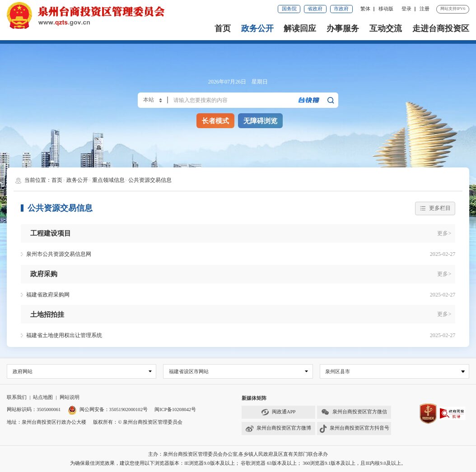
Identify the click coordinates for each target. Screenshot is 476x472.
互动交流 (386, 28)
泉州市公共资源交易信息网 (59, 254)
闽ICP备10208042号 (175, 410)
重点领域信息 (108, 180)
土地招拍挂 (47, 314)
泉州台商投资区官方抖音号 (354, 429)
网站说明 (70, 397)
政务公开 (257, 28)
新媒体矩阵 (254, 398)
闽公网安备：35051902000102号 (108, 410)
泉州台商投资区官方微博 (278, 429)
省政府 (315, 9)
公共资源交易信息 (150, 180)
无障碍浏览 (260, 121)
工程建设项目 (51, 233)
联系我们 (17, 397)
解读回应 (300, 28)
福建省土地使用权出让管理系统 (64, 335)
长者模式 (215, 121)
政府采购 (44, 274)
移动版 (386, 9)
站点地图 (43, 397)
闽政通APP (278, 412)
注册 (425, 9)
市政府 (341, 9)
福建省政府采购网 (48, 295)
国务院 (289, 9)
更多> (444, 233)
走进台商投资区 (441, 28)
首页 (223, 28)
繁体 (365, 9)
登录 (406, 9)
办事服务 (343, 28)
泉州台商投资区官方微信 (354, 412)
